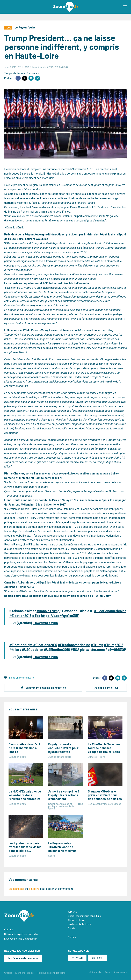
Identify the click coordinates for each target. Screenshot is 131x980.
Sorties (72, 937)
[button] (125, 7)
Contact (9, 929)
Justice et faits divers (80, 924)
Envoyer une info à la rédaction (21, 939)
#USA (75, 650)
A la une (72, 912)
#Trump (97, 645)
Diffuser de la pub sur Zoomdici (21, 934)
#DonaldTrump (48, 611)
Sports (72, 928)
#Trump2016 (114, 645)
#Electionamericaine (110, 611)
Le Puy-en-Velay (25, 28)
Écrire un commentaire (21, 678)
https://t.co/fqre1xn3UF (60, 616)
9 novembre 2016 (45, 623)
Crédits (8, 973)
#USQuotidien (32, 650)
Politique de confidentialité (51, 973)
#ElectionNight (21, 645)
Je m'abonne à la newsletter (23, 958)
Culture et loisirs (77, 920)
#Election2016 (20, 616)
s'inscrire (34, 889)
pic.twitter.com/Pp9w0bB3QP (103, 650)
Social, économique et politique (85, 916)
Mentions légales (24, 973)
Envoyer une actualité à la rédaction (46, 688)
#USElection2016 (57, 650)
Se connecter (16, 889)
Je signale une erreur (106, 688)
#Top (36, 616)
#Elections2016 (45, 645)
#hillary (15, 650)
